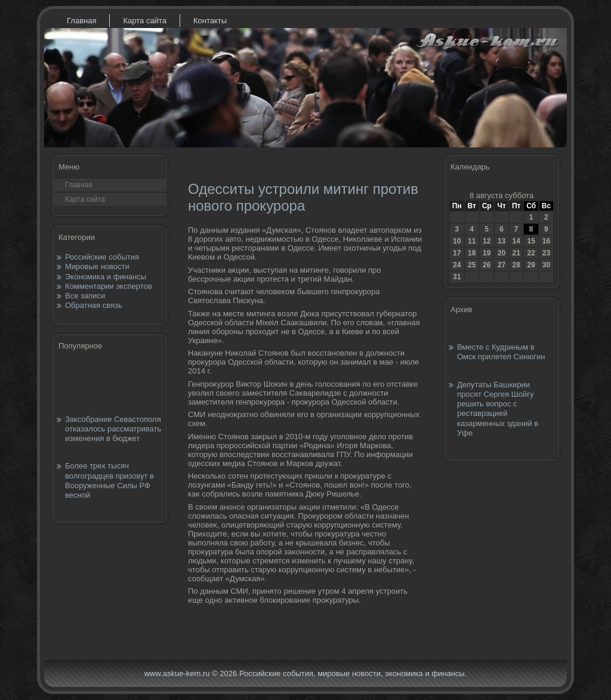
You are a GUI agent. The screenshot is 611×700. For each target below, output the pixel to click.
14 (516, 241)
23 (546, 253)
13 (502, 241)
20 (502, 253)
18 (472, 253)
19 (487, 253)
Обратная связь (94, 305)
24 (457, 265)
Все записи (85, 296)
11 (472, 241)
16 (546, 241)
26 (487, 265)
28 (516, 265)
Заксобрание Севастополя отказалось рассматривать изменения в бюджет (113, 429)
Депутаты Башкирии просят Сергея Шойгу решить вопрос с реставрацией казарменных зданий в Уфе (498, 409)
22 (531, 253)
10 (457, 241)
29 (531, 265)
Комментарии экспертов (109, 286)
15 (531, 241)
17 (457, 253)
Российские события (102, 257)
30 (546, 265)
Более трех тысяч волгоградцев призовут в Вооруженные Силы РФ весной (109, 480)
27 (502, 265)
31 (457, 277)
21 (516, 253)
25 (472, 265)
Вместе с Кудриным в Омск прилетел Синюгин (501, 352)
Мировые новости (97, 266)
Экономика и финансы (106, 277)
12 (487, 241)
